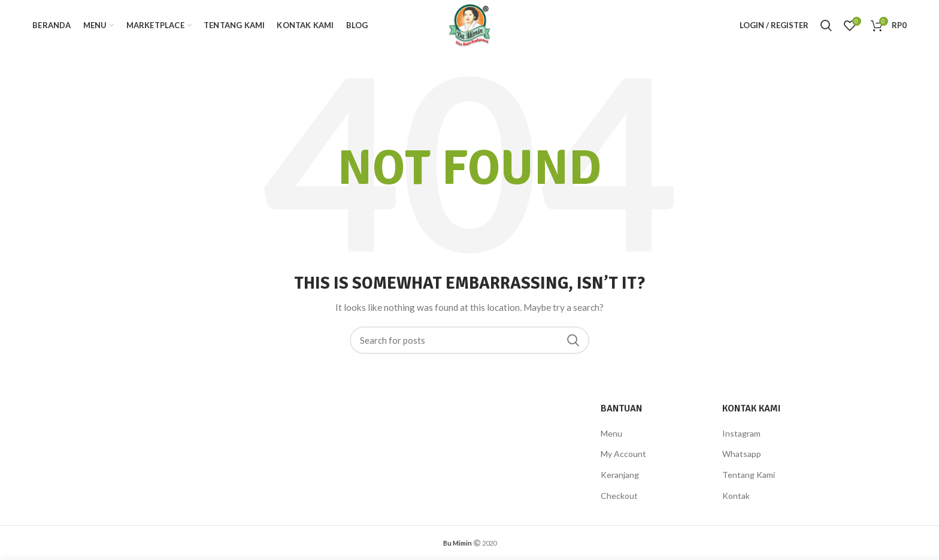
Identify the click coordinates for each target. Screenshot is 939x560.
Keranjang (620, 475)
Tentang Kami (749, 475)
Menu (611, 433)
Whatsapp (742, 454)
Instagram (741, 433)
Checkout (619, 496)
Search (573, 340)
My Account (623, 454)
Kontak (736, 496)
